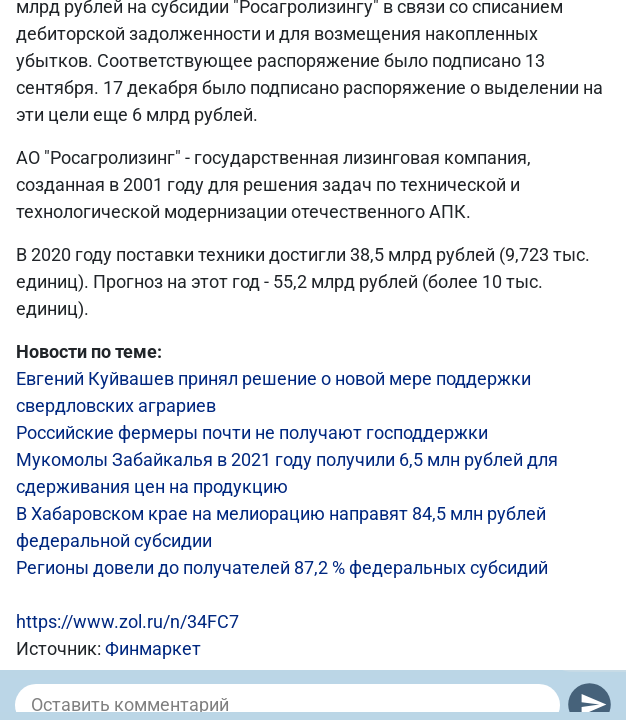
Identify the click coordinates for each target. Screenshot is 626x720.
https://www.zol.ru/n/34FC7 (127, 621)
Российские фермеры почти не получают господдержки (252, 432)
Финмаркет (153, 648)
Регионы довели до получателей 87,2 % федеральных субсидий (282, 567)
